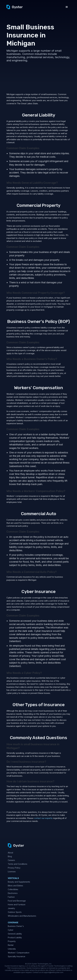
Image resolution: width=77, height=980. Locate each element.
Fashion (11, 897)
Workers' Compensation (19, 953)
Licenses (12, 872)
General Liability (15, 934)
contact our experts (43, 818)
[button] (67, 7)
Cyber (11, 930)
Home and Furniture (17, 905)
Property (12, 941)
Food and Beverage (17, 901)
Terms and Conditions (18, 864)
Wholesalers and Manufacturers (22, 916)
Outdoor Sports (15, 912)
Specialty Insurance (17, 956)
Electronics (13, 893)
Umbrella (12, 949)
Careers (11, 860)
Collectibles (13, 889)
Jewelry (11, 908)
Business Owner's (16, 926)
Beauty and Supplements (19, 882)
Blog (10, 856)
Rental (11, 945)
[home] (15, 7)
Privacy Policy (14, 868)
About (10, 853)
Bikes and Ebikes (15, 886)
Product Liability (15, 937)
